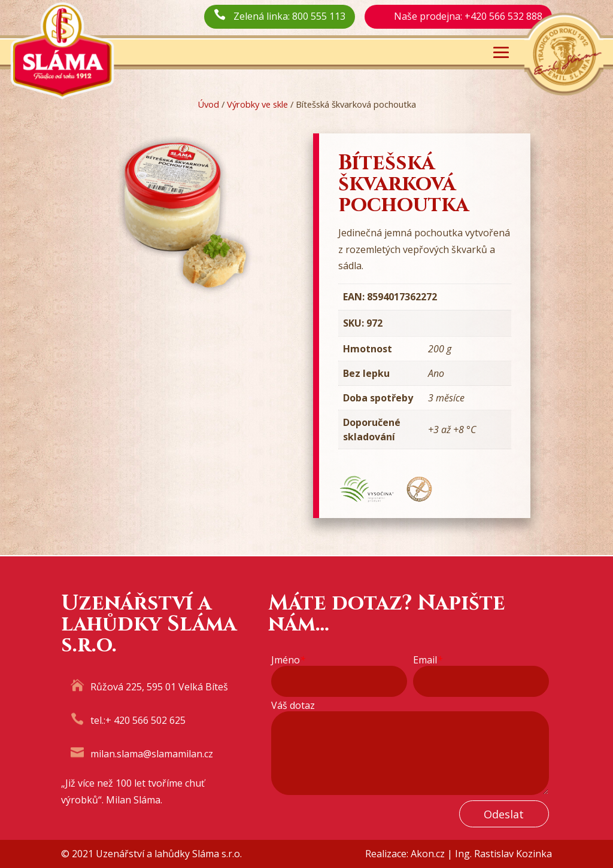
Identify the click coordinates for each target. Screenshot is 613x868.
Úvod (208, 104)
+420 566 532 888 (503, 16)
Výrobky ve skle (257, 104)
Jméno (288, 660)
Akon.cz (428, 854)
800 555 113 (319, 16)
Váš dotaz (293, 706)
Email (428, 660)
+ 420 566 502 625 (145, 720)
